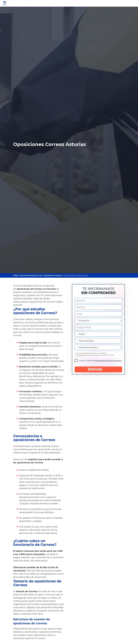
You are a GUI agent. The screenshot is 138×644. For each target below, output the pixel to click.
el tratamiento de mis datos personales (108, 361)
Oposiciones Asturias (53, 275)
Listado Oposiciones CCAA (31, 275)
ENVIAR (98, 370)
